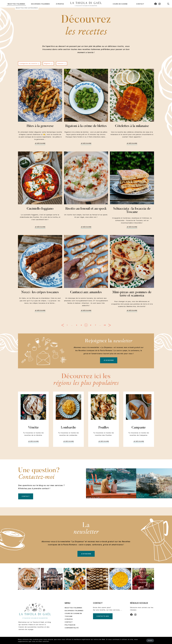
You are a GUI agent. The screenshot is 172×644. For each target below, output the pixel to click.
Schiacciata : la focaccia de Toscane (132, 210)
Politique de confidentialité (72, 626)
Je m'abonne (109, 360)
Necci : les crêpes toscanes (40, 292)
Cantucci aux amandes (86, 292)
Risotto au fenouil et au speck (86, 209)
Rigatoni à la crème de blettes (86, 126)
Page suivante (109, 325)
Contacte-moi (103, 616)
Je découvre (40, 143)
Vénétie (33, 428)
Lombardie (68, 428)
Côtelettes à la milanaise (132, 126)
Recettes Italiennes (16, 4)
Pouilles (104, 428)
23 (105, 325)
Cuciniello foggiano (40, 209)
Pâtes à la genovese (40, 126)
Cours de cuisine (120, 4)
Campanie (139, 428)
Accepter (150, 640)
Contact (140, 4)
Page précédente (63, 325)
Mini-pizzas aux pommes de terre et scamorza (132, 294)
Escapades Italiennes (40, 4)
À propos (60, 4)
